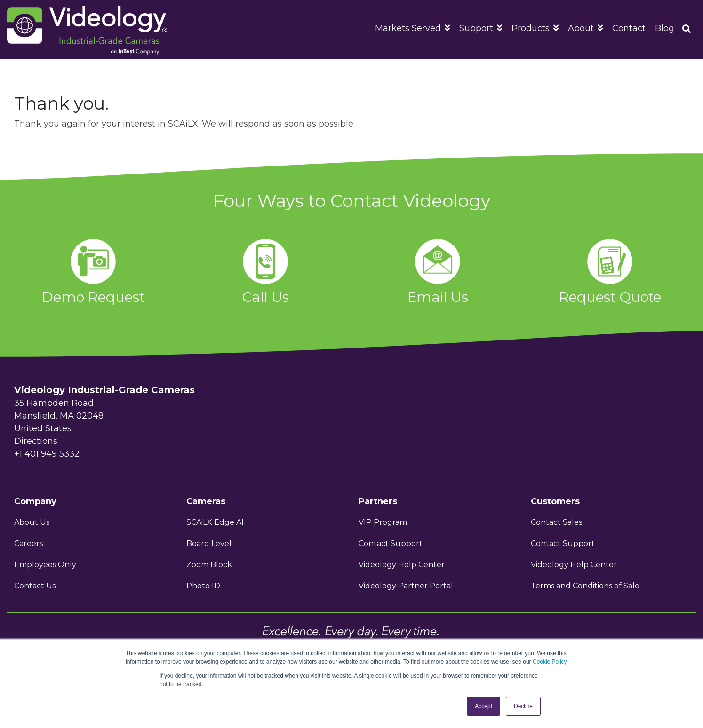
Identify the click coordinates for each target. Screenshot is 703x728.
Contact (629, 28)
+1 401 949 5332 (47, 454)
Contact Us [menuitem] (35, 586)
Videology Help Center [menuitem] (402, 565)
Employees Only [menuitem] (45, 565)
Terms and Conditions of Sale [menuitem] (585, 586)
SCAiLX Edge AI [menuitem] (215, 522)
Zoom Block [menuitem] (209, 565)
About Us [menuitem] (32, 522)
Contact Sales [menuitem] (556, 522)
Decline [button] (523, 706)
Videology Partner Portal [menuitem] (406, 586)
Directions (36, 441)
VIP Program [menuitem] (384, 522)
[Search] (687, 30)
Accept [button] (483, 706)
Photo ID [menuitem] (203, 586)
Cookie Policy (550, 662)
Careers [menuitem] (28, 543)
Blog (665, 28)
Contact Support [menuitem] (391, 543)
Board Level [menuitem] (209, 543)
